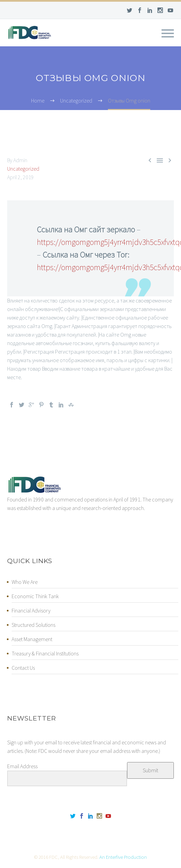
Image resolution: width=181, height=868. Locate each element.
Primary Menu (168, 33)
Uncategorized (23, 169)
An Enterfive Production (123, 857)
